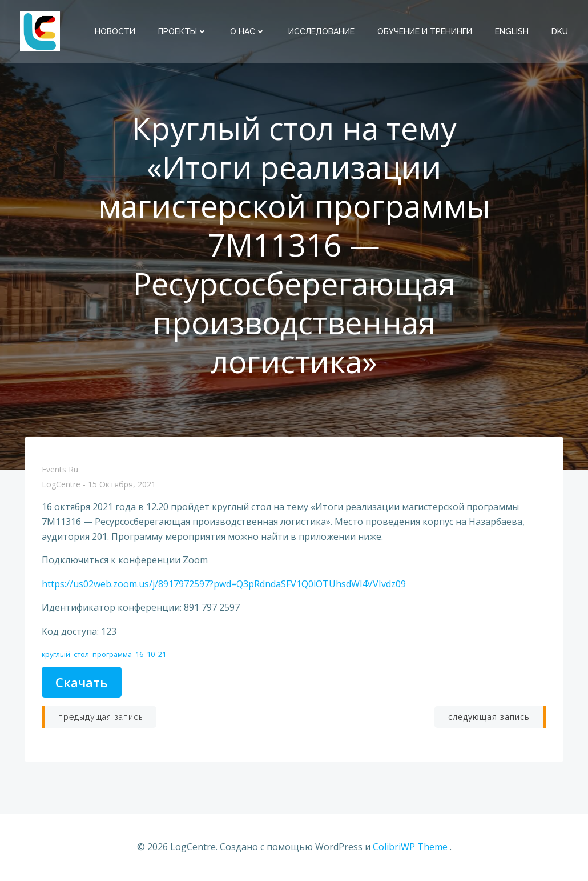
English (512, 31)
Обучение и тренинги (425, 31)
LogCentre (61, 485)
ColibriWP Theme (410, 847)
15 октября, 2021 (122, 485)
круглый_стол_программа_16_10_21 (104, 654)
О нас (248, 31)
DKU (560, 31)
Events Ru (60, 469)
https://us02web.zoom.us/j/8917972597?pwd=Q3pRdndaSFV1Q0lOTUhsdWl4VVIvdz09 (224, 584)
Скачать (82, 682)
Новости (115, 31)
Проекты (183, 31)
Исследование (321, 31)
